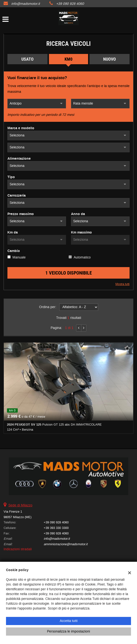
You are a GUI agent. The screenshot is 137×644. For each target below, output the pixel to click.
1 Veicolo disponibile (69, 273)
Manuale (19, 257)
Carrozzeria (17, 196)
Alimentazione (19, 159)
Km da (13, 233)
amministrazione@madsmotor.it (66, 544)
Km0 (68, 59)
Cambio (14, 251)
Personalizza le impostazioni (68, 631)
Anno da (78, 214)
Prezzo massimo (21, 214)
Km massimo (81, 233)
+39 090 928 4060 (70, 4)
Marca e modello (21, 128)
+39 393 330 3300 (56, 528)
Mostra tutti (122, 284)
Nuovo (110, 59)
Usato (27, 59)
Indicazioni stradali (18, 549)
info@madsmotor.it (26, 4)
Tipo (11, 177)
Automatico (82, 257)
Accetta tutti (69, 621)
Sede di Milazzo (20, 505)
